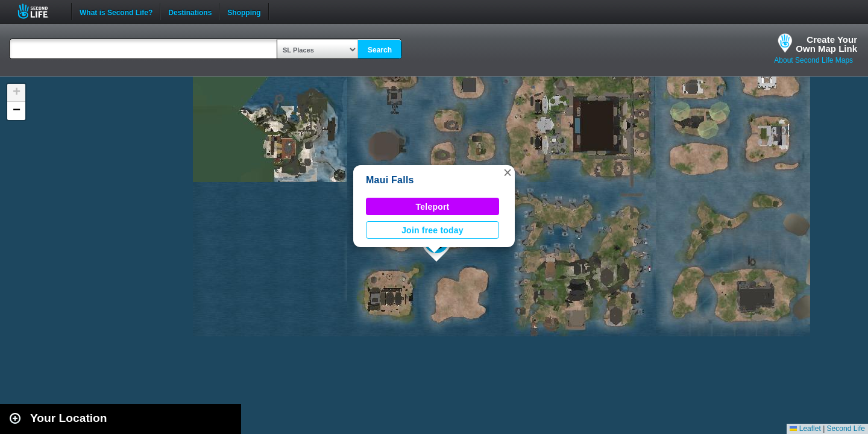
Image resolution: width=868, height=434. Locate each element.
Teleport (433, 207)
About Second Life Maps (813, 60)
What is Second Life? (116, 11)
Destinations (190, 11)
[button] (508, 172)
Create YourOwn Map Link (826, 44)
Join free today (432, 230)
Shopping (244, 11)
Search (380, 50)
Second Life (39, 11)
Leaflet (805, 429)
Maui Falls (390, 180)
